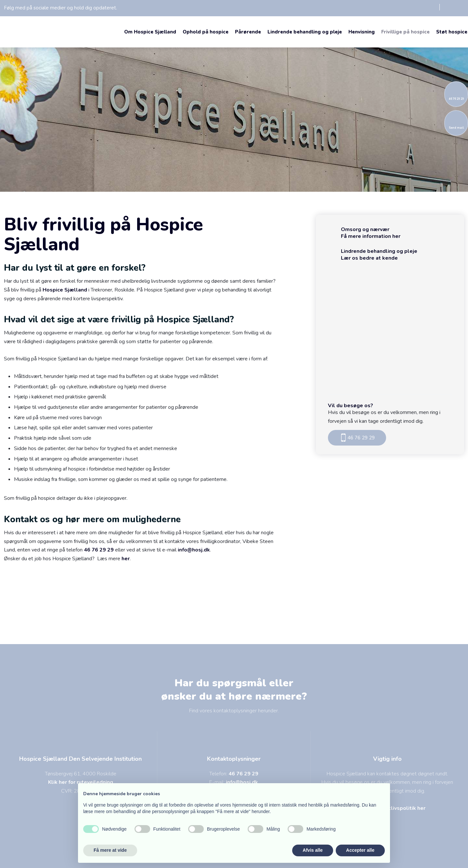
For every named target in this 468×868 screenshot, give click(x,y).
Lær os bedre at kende (369, 258)
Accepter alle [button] (360, 850)
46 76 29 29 (99, 550)
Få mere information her (371, 236)
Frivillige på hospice (405, 32)
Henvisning (362, 32)
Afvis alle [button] (312, 850)
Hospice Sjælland (65, 290)
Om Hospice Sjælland (150, 32)
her (126, 559)
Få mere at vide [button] (110, 850)
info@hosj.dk (194, 550)
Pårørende (248, 32)
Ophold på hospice (206, 32)
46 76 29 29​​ (357, 438)
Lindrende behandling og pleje (305, 32)
